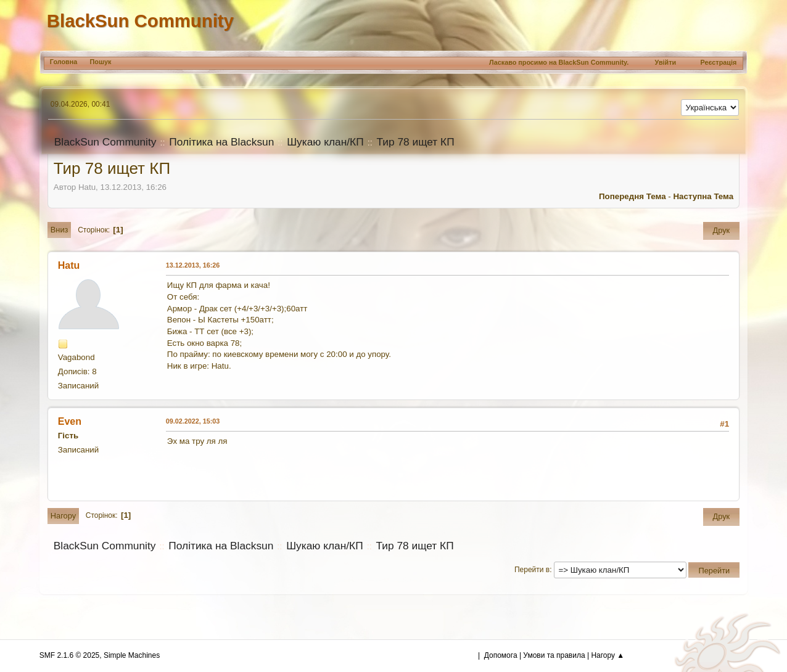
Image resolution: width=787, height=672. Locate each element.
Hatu (69, 265)
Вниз (60, 230)
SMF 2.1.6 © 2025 (69, 655)
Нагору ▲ (608, 655)
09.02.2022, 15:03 (193, 421)
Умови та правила (554, 655)
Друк (722, 230)
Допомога (501, 655)
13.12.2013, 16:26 (193, 265)
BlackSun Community (140, 21)
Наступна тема (703, 196)
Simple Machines (132, 655)
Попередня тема (632, 196)
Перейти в (532, 570)
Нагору (63, 516)
